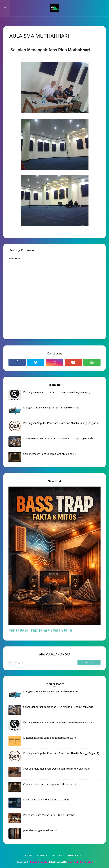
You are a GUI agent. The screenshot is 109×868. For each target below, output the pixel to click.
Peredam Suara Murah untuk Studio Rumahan (49, 815)
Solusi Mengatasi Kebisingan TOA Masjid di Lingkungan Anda (58, 438)
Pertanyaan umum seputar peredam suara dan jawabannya (58, 392)
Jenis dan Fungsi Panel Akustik (40, 830)
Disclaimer (58, 855)
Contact (42, 855)
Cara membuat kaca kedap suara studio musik (50, 454)
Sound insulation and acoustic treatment (46, 799)
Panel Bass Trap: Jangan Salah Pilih (40, 630)
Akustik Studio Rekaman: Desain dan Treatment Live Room (57, 769)
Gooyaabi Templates (80, 862)
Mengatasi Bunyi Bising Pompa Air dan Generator (52, 407)
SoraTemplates (39, 862)
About (29, 855)
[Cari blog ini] (43, 662)
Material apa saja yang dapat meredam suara (50, 738)
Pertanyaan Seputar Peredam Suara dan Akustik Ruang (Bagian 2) (61, 423)
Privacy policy (76, 855)
